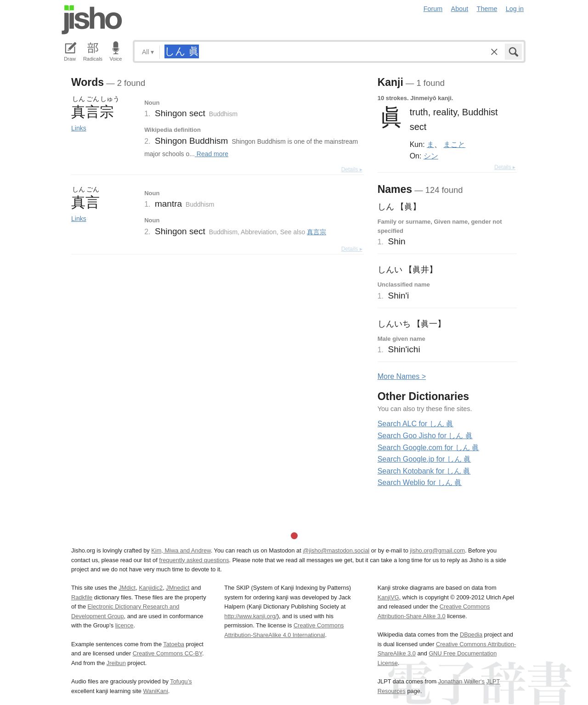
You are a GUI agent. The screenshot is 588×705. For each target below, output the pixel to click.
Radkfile (82, 597)
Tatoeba (174, 644)
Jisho (92, 20)
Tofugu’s (181, 681)
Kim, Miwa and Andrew (181, 550)
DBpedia (471, 634)
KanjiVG (388, 597)
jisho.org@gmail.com (437, 550)
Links (79, 128)
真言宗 (317, 232)
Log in (515, 9)
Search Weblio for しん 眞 (420, 482)
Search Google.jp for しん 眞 (424, 459)
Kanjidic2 (151, 588)
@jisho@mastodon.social (336, 550)
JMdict (127, 588)
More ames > (402, 376)
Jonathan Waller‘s (461, 681)
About (460, 9)
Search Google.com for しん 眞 (428, 448)
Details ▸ (352, 169)
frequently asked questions (194, 560)
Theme (487, 9)
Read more (212, 154)
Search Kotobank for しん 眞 (424, 471)
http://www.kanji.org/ (251, 616)
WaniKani (156, 691)
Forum (433, 9)
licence (124, 625)
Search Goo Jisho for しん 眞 (425, 436)
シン (431, 156)
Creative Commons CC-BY (167, 653)
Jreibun (116, 663)
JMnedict (178, 588)
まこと (454, 144)
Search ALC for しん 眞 (416, 424)
